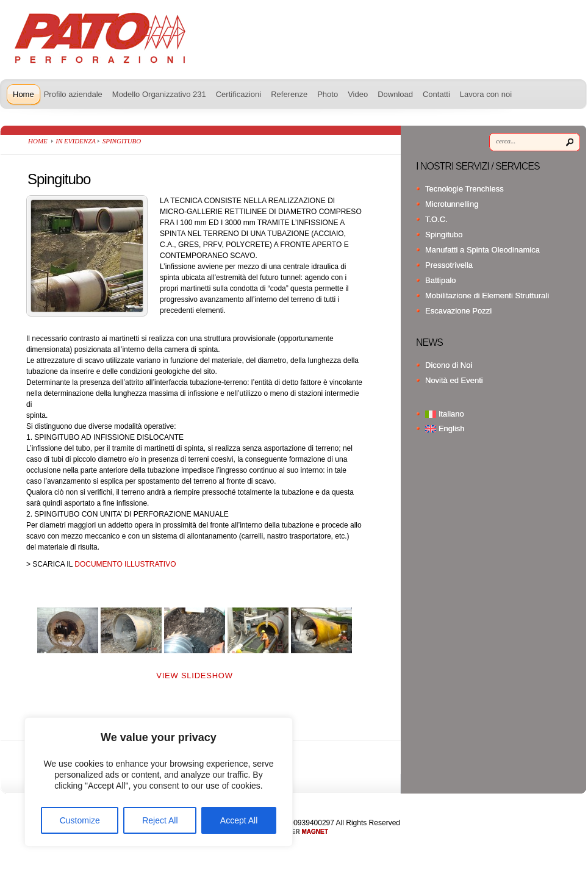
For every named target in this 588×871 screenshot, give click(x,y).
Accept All (239, 820)
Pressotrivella (449, 265)
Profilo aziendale (73, 94)
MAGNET (315, 832)
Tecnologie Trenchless (464, 189)
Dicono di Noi (449, 365)
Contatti (436, 94)
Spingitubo (444, 235)
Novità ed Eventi (454, 380)
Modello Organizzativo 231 (159, 94)
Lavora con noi (486, 94)
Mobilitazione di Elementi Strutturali (487, 296)
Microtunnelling (452, 204)
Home (23, 94)
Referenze (289, 94)
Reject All (160, 820)
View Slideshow (194, 676)
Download (395, 94)
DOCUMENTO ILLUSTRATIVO (125, 564)
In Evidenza (76, 141)
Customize (80, 820)
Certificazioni (238, 94)
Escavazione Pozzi (458, 311)
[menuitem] (503, 414)
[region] (159, 782)
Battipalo (441, 280)
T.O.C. (436, 219)
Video (358, 94)
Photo (328, 94)
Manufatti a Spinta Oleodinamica (482, 250)
